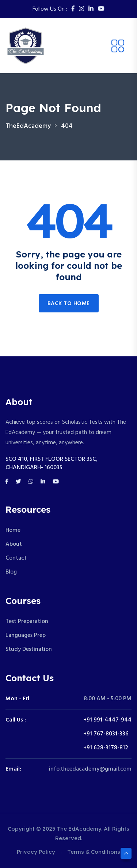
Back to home (69, 304)
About (14, 544)
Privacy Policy (36, 852)
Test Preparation (27, 622)
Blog (11, 572)
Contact (16, 558)
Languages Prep (26, 635)
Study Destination (29, 649)
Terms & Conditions (94, 852)
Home (13, 530)
